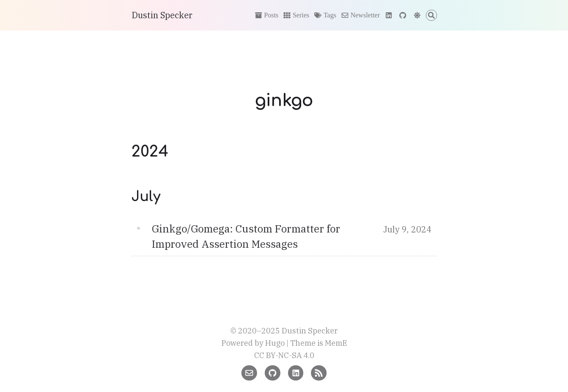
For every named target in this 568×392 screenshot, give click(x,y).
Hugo (275, 343)
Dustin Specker (162, 15)
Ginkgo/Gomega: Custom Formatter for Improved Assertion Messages (246, 236)
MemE (336, 343)
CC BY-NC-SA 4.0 (284, 355)
